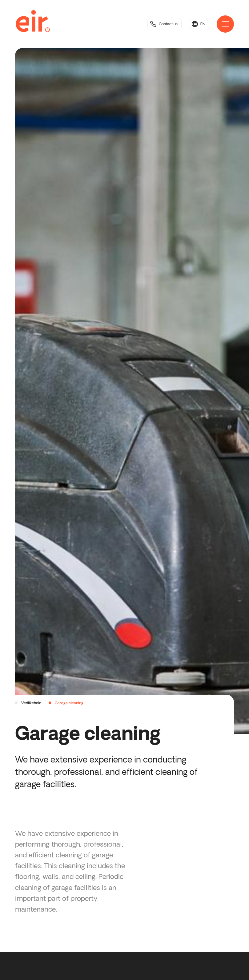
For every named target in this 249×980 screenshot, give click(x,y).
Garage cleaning (69, 703)
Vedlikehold (31, 703)
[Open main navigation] (225, 24)
